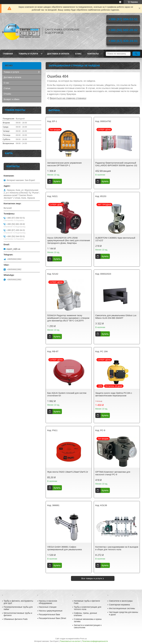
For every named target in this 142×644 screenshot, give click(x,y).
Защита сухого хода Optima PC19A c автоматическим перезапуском (114, 394)
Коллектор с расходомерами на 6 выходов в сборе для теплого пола (117, 548)
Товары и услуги (28, 54)
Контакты (93, 54)
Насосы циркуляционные (51, 611)
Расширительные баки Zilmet (52, 618)
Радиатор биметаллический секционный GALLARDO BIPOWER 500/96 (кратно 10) (116, 164)
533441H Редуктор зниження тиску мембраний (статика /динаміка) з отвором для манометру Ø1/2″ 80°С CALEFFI (68, 318)
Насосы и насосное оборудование (48, 602)
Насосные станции (48, 607)
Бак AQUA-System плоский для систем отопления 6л (67, 394)
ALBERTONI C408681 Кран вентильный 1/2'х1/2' (115, 239)
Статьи (7, 88)
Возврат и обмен (12, 99)
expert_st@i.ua (13, 249)
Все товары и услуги (92, 578)
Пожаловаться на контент (70, 641)
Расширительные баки (49, 614)
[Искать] (136, 54)
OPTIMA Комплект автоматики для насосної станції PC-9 (113, 473)
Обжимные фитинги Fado (16, 619)
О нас (78, 54)
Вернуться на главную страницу (68, 98)
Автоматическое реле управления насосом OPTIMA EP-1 (64, 164)
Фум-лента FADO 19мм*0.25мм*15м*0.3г (68, 472)
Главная (8, 54)
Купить (57, 181)
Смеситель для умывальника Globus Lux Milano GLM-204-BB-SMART (116, 317)
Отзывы (7, 94)
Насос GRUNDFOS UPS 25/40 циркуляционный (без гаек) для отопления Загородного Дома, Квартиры (69, 240)
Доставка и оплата (58, 54)
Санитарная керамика (119, 605)
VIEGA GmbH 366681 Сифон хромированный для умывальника (64, 548)
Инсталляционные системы (122, 608)
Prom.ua (83, 639)
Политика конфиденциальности (95, 641)
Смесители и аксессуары (121, 601)
